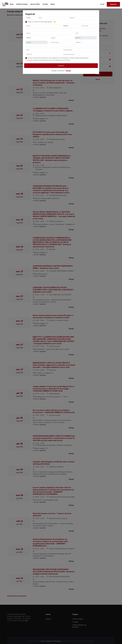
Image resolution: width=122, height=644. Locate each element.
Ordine (53, 4)
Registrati (113, 4)
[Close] (97, 13)
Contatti (45, 4)
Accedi (102, 4)
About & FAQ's (35, 4)
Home (12, 4)
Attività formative (22, 4)
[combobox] (43, 26)
